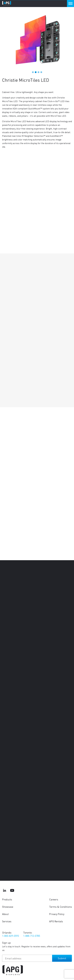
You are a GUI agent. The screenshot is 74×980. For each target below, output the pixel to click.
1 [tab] (33, 72)
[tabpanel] (37, 40)
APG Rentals (56, 921)
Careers (54, 899)
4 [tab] (41, 72)
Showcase (8, 907)
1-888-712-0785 (32, 936)
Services (7, 921)
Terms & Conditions (61, 907)
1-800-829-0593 (11, 936)
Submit (62, 958)
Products (7, 899)
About (5, 914)
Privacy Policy (57, 914)
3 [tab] (38, 72)
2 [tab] (36, 72)
